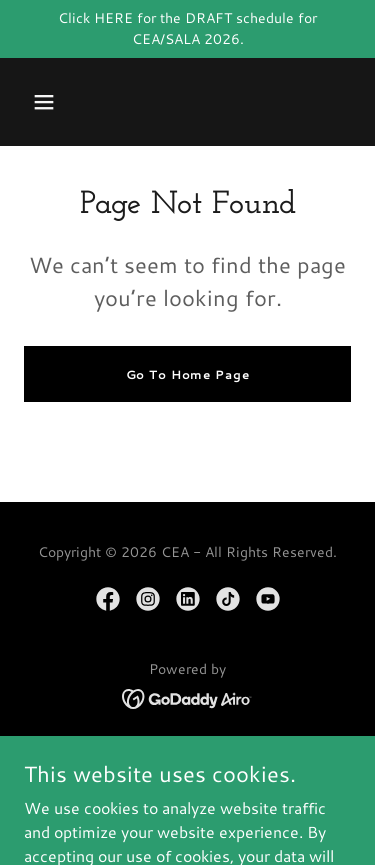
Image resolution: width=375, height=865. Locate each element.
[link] (108, 599)
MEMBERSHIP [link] (188, 783)
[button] (44, 102)
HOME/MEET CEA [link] (188, 755)
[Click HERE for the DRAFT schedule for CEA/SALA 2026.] (187, 29)
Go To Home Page (188, 374)
